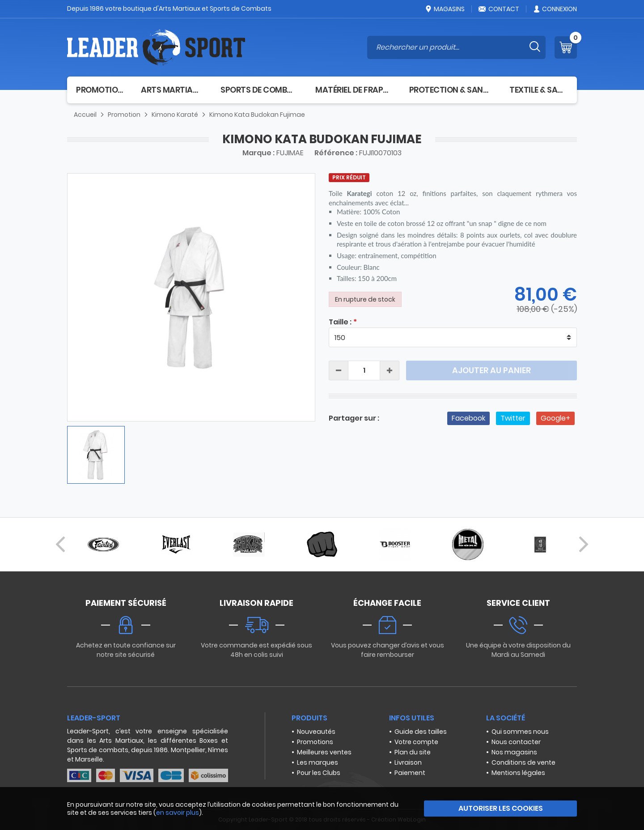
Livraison (408, 762)
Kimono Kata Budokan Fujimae (257, 115)
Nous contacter (516, 742)
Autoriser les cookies (501, 808)
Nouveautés (316, 732)
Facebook (468, 418)
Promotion (100, 90)
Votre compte (416, 742)
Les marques (318, 762)
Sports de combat (259, 90)
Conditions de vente (523, 762)
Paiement (410, 773)
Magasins (445, 9)
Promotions (315, 742)
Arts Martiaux (172, 90)
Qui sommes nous (520, 732)
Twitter (513, 418)
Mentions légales (518, 773)
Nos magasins (514, 752)
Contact (499, 9)
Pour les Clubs (319, 773)
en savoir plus (178, 813)
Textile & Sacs (539, 90)
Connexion (555, 9)
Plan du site (413, 752)
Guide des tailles (421, 732)
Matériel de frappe (353, 90)
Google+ (555, 418)
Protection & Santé (451, 90)
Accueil (85, 115)
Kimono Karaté (175, 115)
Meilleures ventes (324, 752)
